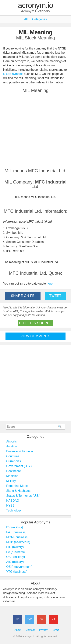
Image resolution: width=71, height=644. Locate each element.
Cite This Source (35, 323)
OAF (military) (16, 557)
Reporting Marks (17, 486)
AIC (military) (15, 562)
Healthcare (14, 471)
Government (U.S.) (19, 466)
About (18, 630)
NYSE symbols (14, 74)
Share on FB (23, 296)
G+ (42, 619)
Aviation (12, 446)
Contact (30, 630)
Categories (39, 19)
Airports (11, 441)
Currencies (14, 461)
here (50, 284)
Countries (13, 456)
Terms (56, 630)
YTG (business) (17, 572)
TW (29, 619)
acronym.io (36, 5)
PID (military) (15, 547)
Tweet (55, 296)
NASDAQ (13, 501)
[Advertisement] (35, 130)
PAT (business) (16, 532)
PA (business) (16, 552)
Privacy (43, 630)
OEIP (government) (19, 567)
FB (17, 619)
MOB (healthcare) (18, 542)
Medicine (12, 476)
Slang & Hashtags (18, 491)
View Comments (35, 336)
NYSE (10, 506)
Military (11, 481)
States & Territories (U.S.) (23, 496)
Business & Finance (20, 451)
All (26, 19)
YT (54, 619)
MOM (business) (17, 537)
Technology (14, 510)
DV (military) (15, 527)
